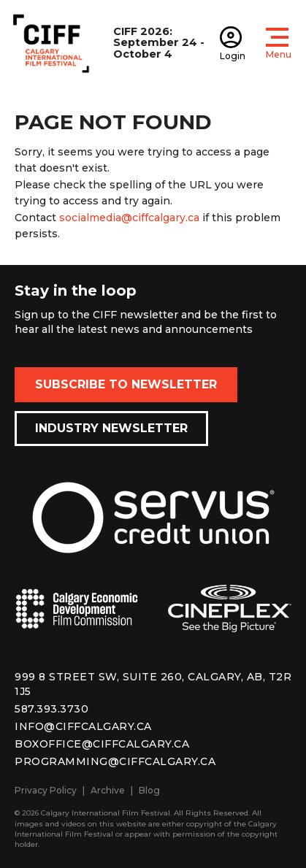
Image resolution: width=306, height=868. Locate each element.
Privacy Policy (46, 790)
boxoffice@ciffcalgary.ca (102, 744)
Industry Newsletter (111, 428)
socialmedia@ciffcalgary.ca (129, 218)
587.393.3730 (51, 709)
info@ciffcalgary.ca (83, 726)
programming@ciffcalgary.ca (115, 761)
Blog (149, 790)
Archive (108, 790)
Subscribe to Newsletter (126, 384)
